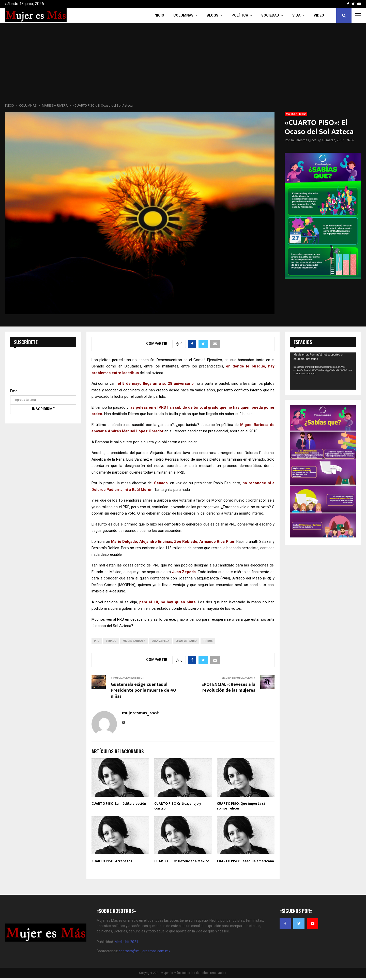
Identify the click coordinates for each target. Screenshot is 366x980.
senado (111, 641)
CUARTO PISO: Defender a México (182, 861)
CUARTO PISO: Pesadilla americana (245, 861)
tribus (208, 641)
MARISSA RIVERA (296, 114)
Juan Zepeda (161, 641)
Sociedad (270, 15)
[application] (323, 371)
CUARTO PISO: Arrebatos (112, 861)
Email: (15, 391)
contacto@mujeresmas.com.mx (144, 951)
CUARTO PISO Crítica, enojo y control (178, 806)
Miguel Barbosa (134, 641)
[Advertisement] (183, 65)
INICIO (159, 15)
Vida (296, 15)
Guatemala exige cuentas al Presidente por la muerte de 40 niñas (143, 691)
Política (240, 15)
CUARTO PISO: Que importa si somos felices (241, 806)
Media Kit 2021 (126, 942)
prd (97, 641)
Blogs (212, 15)
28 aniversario (186, 641)
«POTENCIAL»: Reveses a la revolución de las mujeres (228, 688)
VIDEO (319, 15)
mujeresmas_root (303, 140)
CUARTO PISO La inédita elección (119, 804)
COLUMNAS (183, 15)
